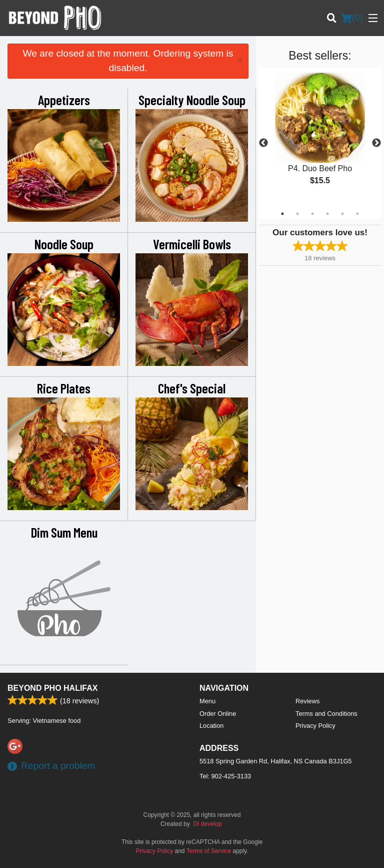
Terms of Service (209, 851)
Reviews (307, 701)
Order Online (218, 714)
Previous (263, 143)
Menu (207, 701)
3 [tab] (312, 214)
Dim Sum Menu (64, 532)
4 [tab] (327, 214)
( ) (352, 18)
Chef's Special (192, 388)
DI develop (207, 824)
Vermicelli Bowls (192, 244)
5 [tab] (342, 214)
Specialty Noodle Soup (192, 100)
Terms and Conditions (326, 714)
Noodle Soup (64, 244)
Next (376, 143)
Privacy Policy (315, 726)
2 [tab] (297, 214)
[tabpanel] (320, 137)
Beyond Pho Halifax (52, 688)
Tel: (225, 776)
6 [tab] (357, 214)
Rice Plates (64, 388)
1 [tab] (282, 214)
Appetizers (64, 100)
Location (211, 726)
